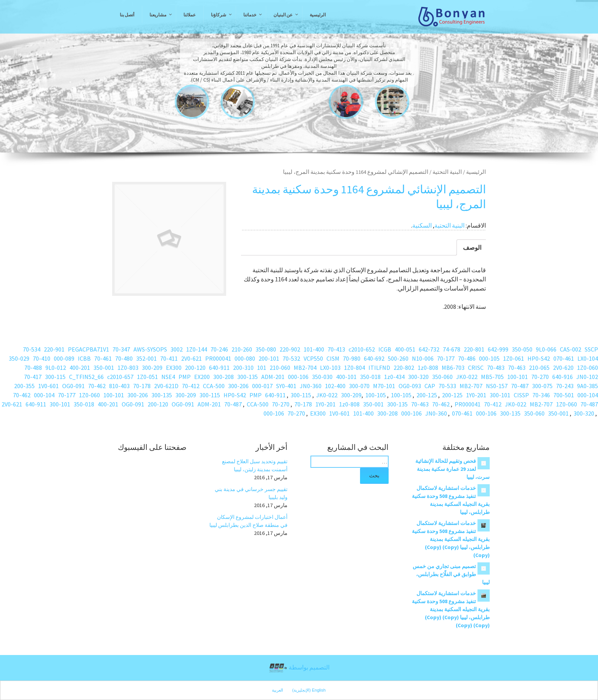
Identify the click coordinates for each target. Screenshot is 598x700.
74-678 (452, 349)
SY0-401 (286, 386)
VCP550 (313, 358)
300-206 (238, 386)
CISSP (521, 395)
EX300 (174, 368)
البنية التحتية (447, 172)
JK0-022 (467, 377)
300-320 (418, 377)
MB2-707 (471, 386)
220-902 (290, 349)
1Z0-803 (128, 368)
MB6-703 (453, 368)
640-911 (219, 368)
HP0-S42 (539, 358)
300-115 (55, 377)
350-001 (104, 368)
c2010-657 (120, 377)
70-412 (191, 386)
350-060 (442, 377)
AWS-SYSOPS (150, 349)
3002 (177, 349)
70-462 (97, 386)
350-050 (522, 349)
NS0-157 (497, 386)
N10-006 (423, 358)
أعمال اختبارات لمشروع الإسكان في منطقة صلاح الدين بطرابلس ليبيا (248, 521)
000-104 (588, 395)
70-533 (447, 386)
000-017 (262, 386)
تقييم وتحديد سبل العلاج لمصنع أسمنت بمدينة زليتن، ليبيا (255, 465)
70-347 (121, 349)
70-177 (446, 358)
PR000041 (218, 358)
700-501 (564, 395)
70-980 (352, 358)
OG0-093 (410, 386)
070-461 (564, 358)
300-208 (223, 377)
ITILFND (379, 368)
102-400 (335, 386)
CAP (430, 386)
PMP (185, 377)
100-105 (401, 395)
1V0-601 (48, 386)
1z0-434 (394, 377)
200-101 (269, 358)
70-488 (33, 368)
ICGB (385, 349)
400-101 (346, 377)
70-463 (517, 368)
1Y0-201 (476, 395)
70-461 (103, 358)
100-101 (518, 377)
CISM (333, 358)
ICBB (84, 358)
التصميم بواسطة (299, 668)
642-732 (429, 349)
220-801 (474, 349)
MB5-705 (492, 377)
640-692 (374, 358)
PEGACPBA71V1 (88, 349)
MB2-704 (305, 368)
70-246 (219, 349)
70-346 (541, 395)
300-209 (152, 368)
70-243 (565, 386)
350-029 (19, 358)
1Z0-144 (197, 349)
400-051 (405, 349)
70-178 (142, 386)
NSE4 (168, 377)
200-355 (24, 386)
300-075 (542, 386)
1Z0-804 (354, 368)
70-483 (496, 368)
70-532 (291, 358)
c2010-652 (362, 349)
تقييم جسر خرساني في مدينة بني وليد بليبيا (251, 493)
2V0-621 (191, 358)
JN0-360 (311, 386)
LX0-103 (330, 368)
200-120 (195, 368)
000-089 (64, 358)
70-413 (336, 349)
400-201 (80, 368)
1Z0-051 (147, 377)
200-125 (452, 395)
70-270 (540, 377)
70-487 (520, 386)
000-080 (245, 358)
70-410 (42, 358)
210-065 (539, 368)
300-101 (500, 395)
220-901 (54, 349)
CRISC (476, 368)
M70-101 (384, 386)
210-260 (242, 349)
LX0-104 (588, 358)
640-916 (563, 377)
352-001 (146, 358)
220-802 (404, 368)
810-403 (119, 386)
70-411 (169, 358)
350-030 (322, 377)
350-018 (370, 377)
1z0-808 (428, 368)
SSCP (591, 349)
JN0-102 (587, 377)
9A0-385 (588, 386)
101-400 (314, 349)
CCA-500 (214, 386)
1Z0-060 (588, 368)
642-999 (498, 349)
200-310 (243, 368)
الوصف (472, 247)
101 (262, 368)
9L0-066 (546, 349)
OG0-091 (73, 386)
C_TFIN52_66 (86, 377)
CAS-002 (571, 349)
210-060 (280, 368)
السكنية (422, 225)
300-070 (359, 386)
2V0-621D (166, 386)
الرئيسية (476, 172)
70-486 (467, 358)
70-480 (124, 358)
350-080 (266, 349)
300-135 (248, 377)
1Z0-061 (514, 358)
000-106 (298, 377)
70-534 (32, 349)
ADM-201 (273, 377)
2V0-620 (563, 368)
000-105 (489, 358)
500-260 (398, 358)
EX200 (202, 377)
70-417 (33, 377)
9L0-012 (56, 368)
